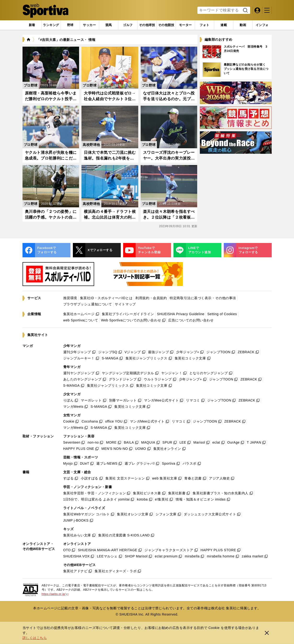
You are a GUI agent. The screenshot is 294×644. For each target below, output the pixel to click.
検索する (245, 11)
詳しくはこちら (35, 638)
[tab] (70, 25)
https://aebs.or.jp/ (55, 594)
